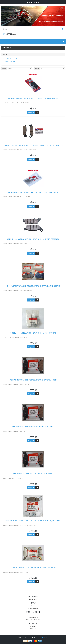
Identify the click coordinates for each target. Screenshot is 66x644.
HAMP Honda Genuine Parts (12, 59)
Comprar (31, 112)
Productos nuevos (33, 608)
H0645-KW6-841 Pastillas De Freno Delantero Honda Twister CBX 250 (33, 98)
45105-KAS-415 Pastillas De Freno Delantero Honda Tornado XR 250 (33, 380)
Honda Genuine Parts (10, 62)
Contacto (33, 615)
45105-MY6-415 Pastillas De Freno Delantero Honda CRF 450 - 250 (33, 568)
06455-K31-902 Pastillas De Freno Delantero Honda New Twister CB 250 (33, 239)
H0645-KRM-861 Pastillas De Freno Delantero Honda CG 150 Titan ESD (33, 192)
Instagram (33, 628)
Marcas (33, 606)
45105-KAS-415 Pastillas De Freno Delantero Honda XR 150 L (33, 427)
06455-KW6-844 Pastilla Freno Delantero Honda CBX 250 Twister (33, 333)
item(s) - (10, 34)
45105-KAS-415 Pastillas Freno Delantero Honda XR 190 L (33, 474)
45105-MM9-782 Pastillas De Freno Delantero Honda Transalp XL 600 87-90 (33, 286)
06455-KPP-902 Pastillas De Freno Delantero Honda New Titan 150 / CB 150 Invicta (33, 521)
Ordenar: (4, 69)
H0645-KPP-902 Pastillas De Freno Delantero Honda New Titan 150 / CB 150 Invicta (33, 145)
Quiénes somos (33, 599)
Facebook (33, 626)
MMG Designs (45, 638)
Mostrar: (37, 69)
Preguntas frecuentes (33, 617)
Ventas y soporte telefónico (33, 620)
